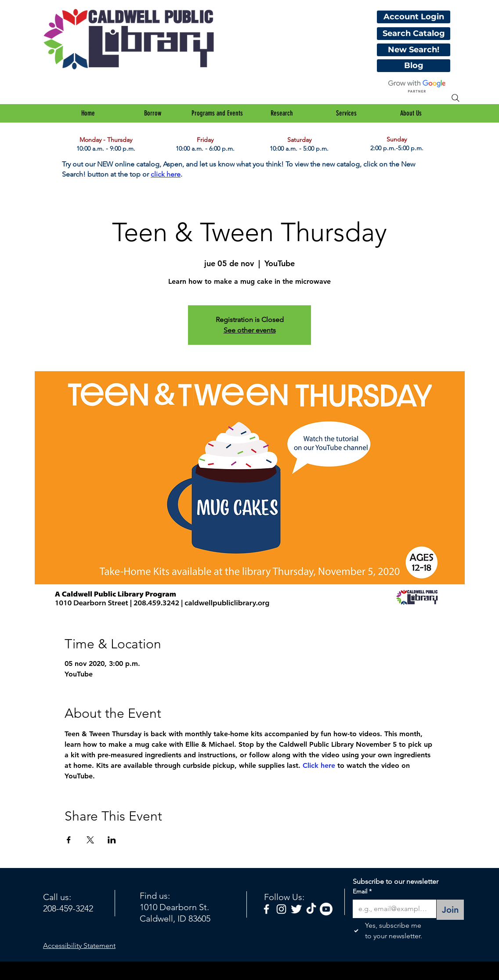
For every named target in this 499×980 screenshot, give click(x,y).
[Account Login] (414, 17)
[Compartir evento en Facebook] (69, 840)
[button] (153, 113)
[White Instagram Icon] (281, 909)
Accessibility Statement (79, 946)
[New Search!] (414, 50)
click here (166, 174)
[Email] (392, 909)
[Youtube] (326, 909)
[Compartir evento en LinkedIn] (112, 840)
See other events (250, 330)
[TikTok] (311, 909)
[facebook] (266, 909)
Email (362, 892)
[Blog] (414, 66)
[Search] (456, 98)
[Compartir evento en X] (90, 840)
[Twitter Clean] (296, 909)
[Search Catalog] (414, 34)
